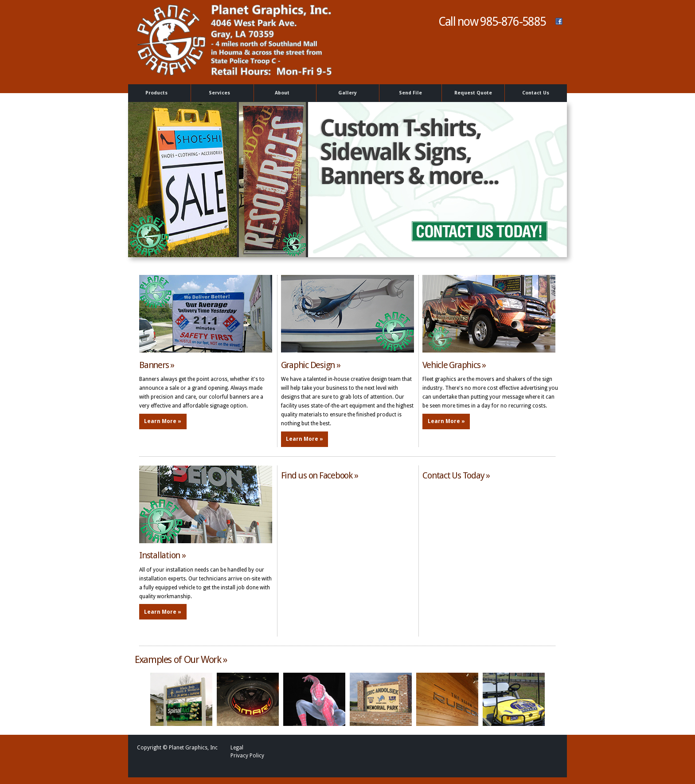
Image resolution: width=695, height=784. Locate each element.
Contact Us (536, 93)
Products (158, 93)
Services (221, 93)
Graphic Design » (311, 365)
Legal (237, 748)
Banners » (157, 365)
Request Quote (473, 93)
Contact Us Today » (456, 475)
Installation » (162, 555)
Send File (410, 93)
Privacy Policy (247, 756)
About (283, 93)
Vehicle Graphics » (454, 365)
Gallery (347, 93)
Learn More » (163, 421)
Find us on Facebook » (320, 475)
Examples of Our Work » (181, 660)
